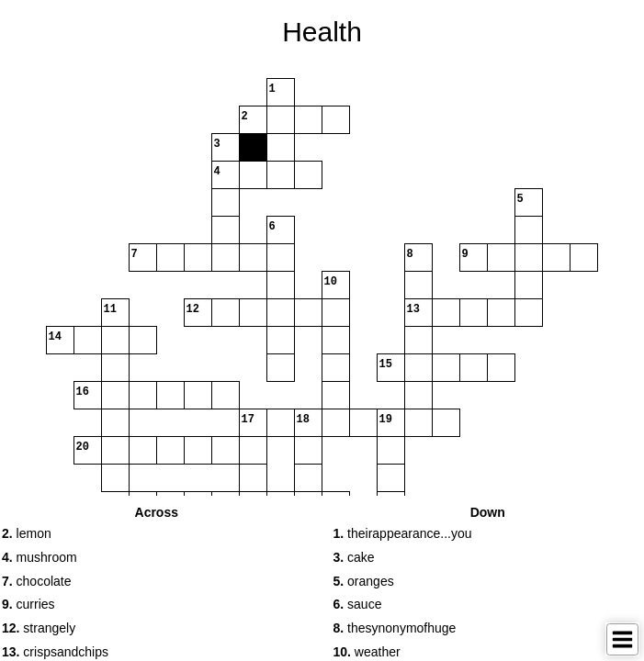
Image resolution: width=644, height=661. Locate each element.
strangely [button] (39, 628)
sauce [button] (358, 604)
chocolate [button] (37, 581)
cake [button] (354, 557)
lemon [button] (27, 533)
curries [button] (28, 604)
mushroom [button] (40, 557)
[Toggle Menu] (622, 639)
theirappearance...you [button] (403, 533)
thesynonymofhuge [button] (395, 628)
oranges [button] (364, 581)
